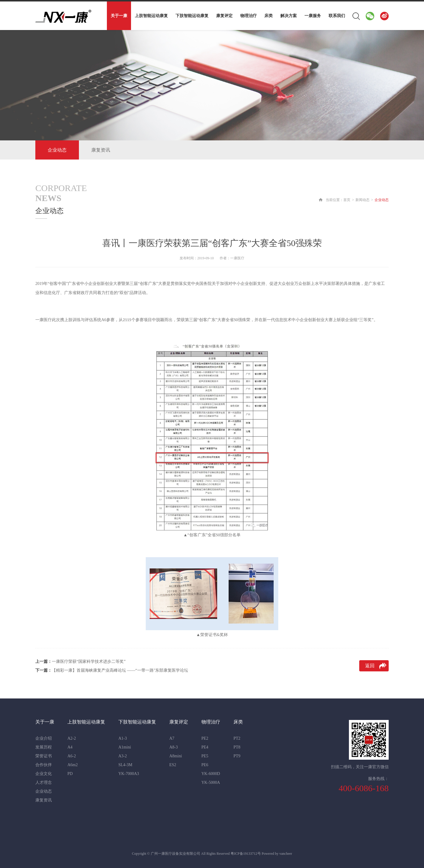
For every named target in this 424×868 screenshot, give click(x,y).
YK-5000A (211, 782)
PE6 (205, 765)
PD (70, 774)
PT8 (237, 747)
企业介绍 (44, 738)
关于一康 (119, 16)
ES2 (173, 765)
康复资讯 (101, 150)
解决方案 (289, 16)
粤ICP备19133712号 (246, 854)
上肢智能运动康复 (151, 16)
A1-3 (123, 738)
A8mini (176, 756)
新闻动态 (362, 200)
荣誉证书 (44, 756)
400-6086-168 (364, 788)
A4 (70, 747)
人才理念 (44, 782)
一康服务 (313, 16)
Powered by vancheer (277, 854)
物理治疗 (249, 16)
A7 (172, 738)
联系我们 (337, 16)
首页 (347, 200)
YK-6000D (211, 774)
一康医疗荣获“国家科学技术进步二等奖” (80, 662)
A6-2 (72, 756)
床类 (269, 16)
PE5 (205, 756)
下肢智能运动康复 (192, 16)
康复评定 (224, 16)
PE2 (205, 738)
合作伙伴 (44, 765)
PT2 (237, 738)
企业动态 (57, 150)
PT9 (237, 756)
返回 (370, 666)
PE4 (205, 747)
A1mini (125, 747)
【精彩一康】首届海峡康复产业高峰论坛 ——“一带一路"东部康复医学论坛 (112, 670)
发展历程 (44, 747)
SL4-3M (125, 765)
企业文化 (44, 774)
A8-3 (174, 747)
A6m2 (73, 765)
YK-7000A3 (129, 774)
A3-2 (123, 756)
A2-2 (72, 738)
